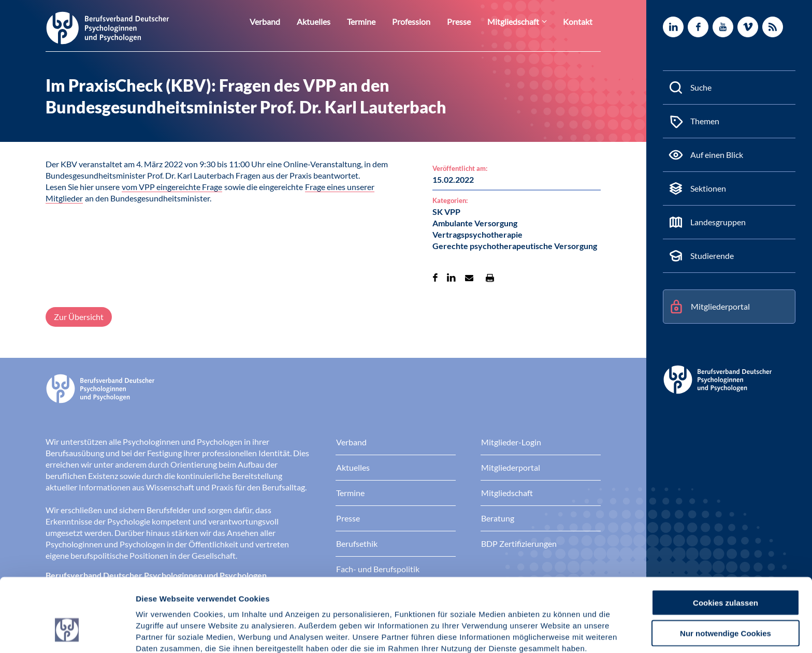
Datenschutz (213, 599)
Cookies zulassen (726, 541)
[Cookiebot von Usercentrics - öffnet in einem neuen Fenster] (67, 633)
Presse (469, 21)
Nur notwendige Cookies (726, 572)
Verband (288, 21)
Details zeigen (551, 633)
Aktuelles (334, 21)
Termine (378, 21)
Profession (425, 21)
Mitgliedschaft (520, 21)
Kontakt (579, 21)
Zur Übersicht (79, 317)
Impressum (158, 599)
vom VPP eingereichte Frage (172, 187)
